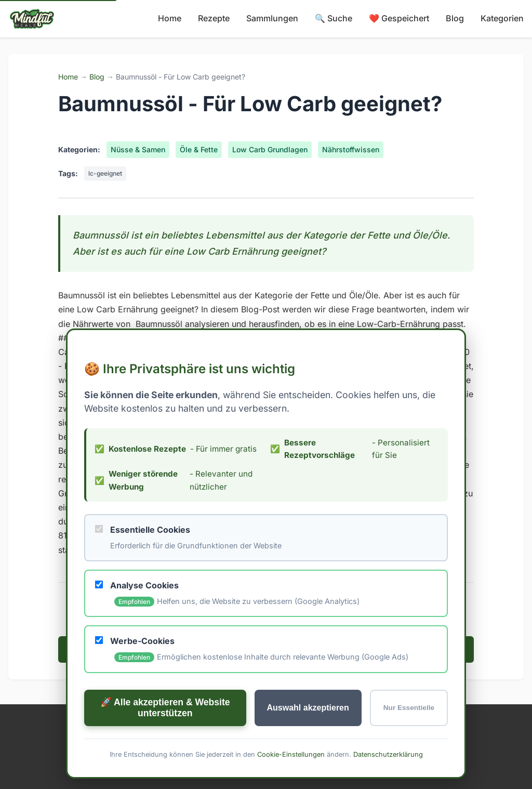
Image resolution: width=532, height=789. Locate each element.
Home (170, 18)
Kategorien (502, 18)
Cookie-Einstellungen (291, 754)
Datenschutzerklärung (388, 754)
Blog (455, 18)
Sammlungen (272, 18)
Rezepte (214, 18)
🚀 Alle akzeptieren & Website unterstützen (165, 707)
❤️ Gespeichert (399, 18)
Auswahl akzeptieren (308, 707)
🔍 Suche (334, 18)
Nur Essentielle (409, 708)
